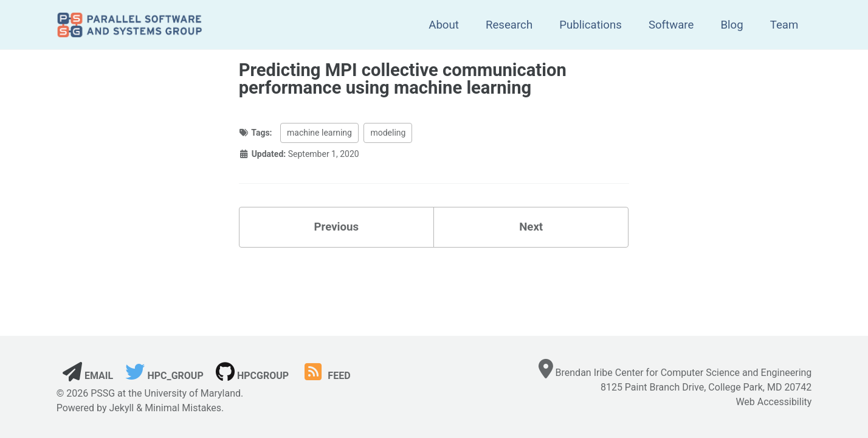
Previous (337, 227)
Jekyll (121, 408)
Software (671, 25)
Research (509, 25)
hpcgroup (252, 376)
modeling (388, 133)
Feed (325, 376)
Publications (591, 25)
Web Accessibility (773, 402)
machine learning (319, 133)
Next (531, 227)
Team (784, 25)
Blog (732, 25)
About (444, 25)
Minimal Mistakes (183, 408)
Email (88, 376)
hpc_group (164, 376)
